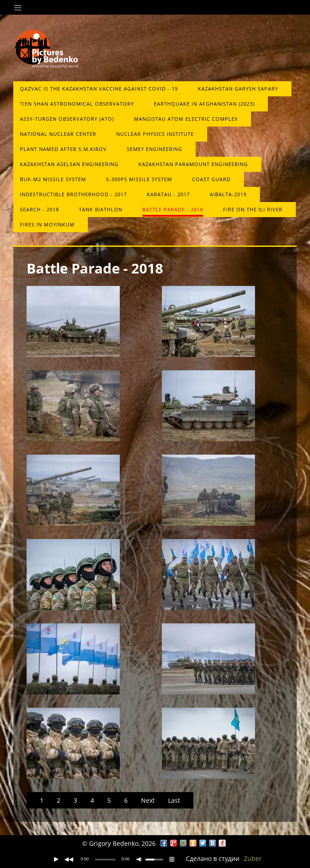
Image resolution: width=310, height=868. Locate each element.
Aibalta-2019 (228, 194)
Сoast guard (211, 179)
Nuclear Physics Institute (155, 134)
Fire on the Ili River (253, 209)
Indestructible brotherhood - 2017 (73, 194)
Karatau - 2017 (168, 194)
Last (174, 800)
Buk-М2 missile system (53, 179)
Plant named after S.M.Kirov (63, 149)
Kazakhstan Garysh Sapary (238, 89)
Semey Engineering (155, 149)
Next (148, 800)
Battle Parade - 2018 (173, 209)
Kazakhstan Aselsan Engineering (69, 164)
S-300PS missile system (139, 179)
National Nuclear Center (58, 134)
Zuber (253, 858)
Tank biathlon (101, 209)
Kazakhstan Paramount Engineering (193, 164)
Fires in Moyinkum (47, 224)
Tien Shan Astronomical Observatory (77, 104)
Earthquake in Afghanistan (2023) (204, 104)
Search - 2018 (39, 209)
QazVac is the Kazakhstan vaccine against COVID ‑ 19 (99, 89)
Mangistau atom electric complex (186, 119)
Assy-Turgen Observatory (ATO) (67, 119)
